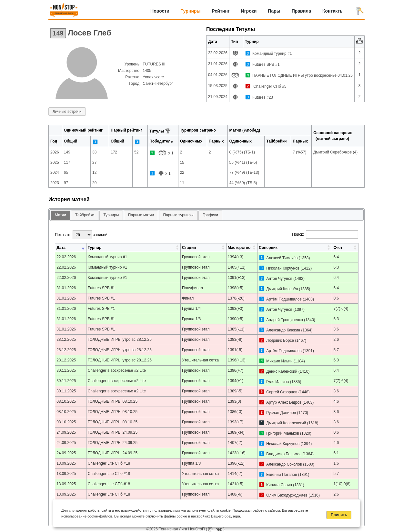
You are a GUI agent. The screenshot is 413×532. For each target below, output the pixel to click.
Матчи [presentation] (60, 215)
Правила (301, 11)
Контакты (333, 11)
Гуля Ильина (277, 382)
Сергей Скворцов (282, 392)
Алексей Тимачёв (282, 258)
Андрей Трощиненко (285, 320)
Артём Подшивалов (284, 299)
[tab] (60, 216)
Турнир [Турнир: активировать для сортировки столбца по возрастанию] (95, 248)
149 (58, 33)
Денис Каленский (282, 371)
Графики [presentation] (210, 215)
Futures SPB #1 (266, 64)
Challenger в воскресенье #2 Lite (117, 370)
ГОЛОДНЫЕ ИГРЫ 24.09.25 (113, 432)
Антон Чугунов (279, 279)
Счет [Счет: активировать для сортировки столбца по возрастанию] (338, 248)
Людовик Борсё (280, 340)
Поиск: (325, 234)
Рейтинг (221, 11)
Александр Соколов (284, 464)
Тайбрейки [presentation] (85, 215)
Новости (160, 11)
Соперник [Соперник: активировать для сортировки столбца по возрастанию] (268, 248)
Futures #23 (263, 97)
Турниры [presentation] (111, 215)
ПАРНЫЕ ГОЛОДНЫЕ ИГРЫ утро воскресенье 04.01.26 (302, 75)
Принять (339, 515)
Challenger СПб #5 (269, 86)
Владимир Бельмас (284, 454)
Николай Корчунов (283, 268)
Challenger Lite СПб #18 (109, 463)
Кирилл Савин (279, 485)
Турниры (191, 11)
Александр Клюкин (283, 330)
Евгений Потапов (282, 475)
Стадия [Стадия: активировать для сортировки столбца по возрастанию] (189, 248)
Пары (274, 11)
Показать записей (81, 235)
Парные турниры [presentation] (178, 215)
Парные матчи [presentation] (141, 215)
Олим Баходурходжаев (287, 495)
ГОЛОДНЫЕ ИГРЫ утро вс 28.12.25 (120, 340)
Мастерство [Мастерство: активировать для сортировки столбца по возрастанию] (239, 248)
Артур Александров (284, 402)
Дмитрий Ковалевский (286, 423)
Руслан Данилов (281, 413)
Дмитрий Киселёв (282, 289)
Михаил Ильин (279, 361)
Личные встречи (67, 112)
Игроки (249, 11)
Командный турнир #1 (272, 54)
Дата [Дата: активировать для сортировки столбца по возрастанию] (61, 248)
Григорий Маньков (283, 433)
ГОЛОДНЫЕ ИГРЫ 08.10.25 (113, 401)
